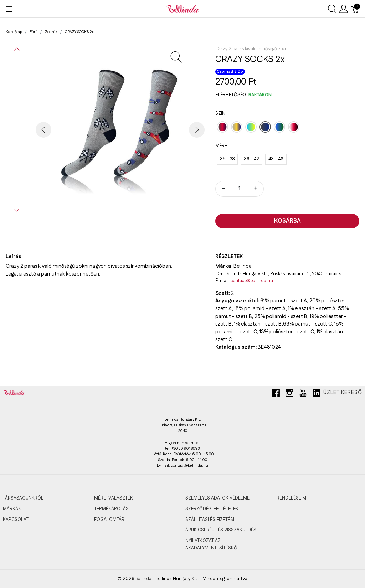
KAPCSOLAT (16, 520)
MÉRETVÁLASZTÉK (114, 498)
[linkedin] (317, 396)
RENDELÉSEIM (291, 498)
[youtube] (303, 396)
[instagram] (289, 396)
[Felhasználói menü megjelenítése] (344, 9)
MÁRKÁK (12, 509)
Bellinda (143, 579)
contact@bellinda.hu (252, 281)
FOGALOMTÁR (109, 520)
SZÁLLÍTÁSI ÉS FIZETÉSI (210, 520)
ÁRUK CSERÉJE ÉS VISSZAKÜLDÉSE (222, 530)
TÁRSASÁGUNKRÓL (23, 498)
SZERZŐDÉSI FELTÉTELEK (212, 509)
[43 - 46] (276, 159)
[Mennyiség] (240, 189)
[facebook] (276, 396)
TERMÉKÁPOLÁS (111, 509)
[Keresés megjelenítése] (332, 9)
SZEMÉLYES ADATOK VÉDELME (217, 498)
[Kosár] (355, 9)
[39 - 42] (251, 159)
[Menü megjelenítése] (9, 9)
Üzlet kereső (343, 393)
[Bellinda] (182, 9)
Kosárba (287, 221)
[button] (17, 49)
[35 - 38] (227, 159)
